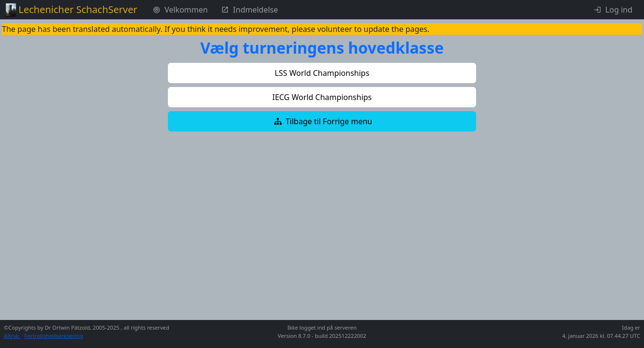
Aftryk (12, 336)
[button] (322, 73)
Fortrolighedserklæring (53, 336)
